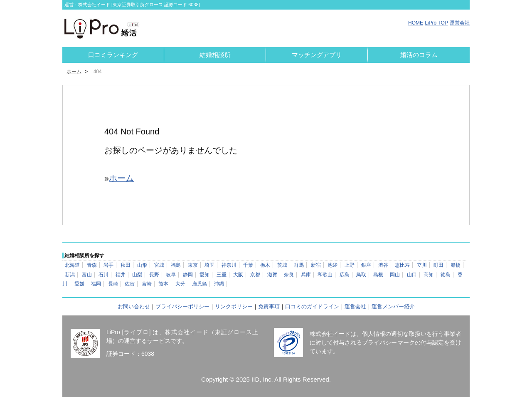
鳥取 (361, 275)
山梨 (137, 275)
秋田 (126, 265)
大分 (180, 284)
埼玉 (209, 265)
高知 (429, 275)
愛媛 (79, 284)
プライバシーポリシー (182, 306)
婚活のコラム (419, 55)
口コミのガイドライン (312, 306)
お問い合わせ (134, 306)
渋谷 (383, 265)
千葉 (248, 265)
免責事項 (269, 306)
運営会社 (460, 23)
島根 (378, 275)
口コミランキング (113, 55)
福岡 (96, 284)
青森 (92, 265)
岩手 (108, 265)
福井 (121, 275)
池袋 (332, 265)
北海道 (72, 265)
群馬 (299, 265)
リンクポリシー (234, 306)
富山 (87, 275)
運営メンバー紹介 (393, 306)
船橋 (456, 265)
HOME (416, 23)
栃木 (265, 265)
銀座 (366, 265)
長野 (154, 275)
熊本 (163, 284)
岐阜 (171, 275)
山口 (412, 275)
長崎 (113, 284)
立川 (422, 265)
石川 (103, 275)
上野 (350, 265)
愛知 (204, 275)
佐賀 (130, 284)
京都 (255, 275)
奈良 (289, 275)
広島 (345, 275)
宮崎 (147, 284)
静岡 (188, 275)
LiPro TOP (436, 23)
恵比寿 (402, 265)
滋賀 (272, 275)
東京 (193, 265)
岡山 (395, 275)
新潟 (70, 275)
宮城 (159, 265)
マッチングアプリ (317, 55)
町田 (438, 265)
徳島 (446, 275)
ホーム (74, 72)
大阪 (238, 275)
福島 (176, 265)
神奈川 (229, 265)
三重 (222, 275)
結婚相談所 (215, 55)
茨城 (282, 265)
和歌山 (325, 275)
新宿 (316, 265)
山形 (142, 265)
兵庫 (306, 275)
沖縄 (219, 284)
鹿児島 (199, 284)
